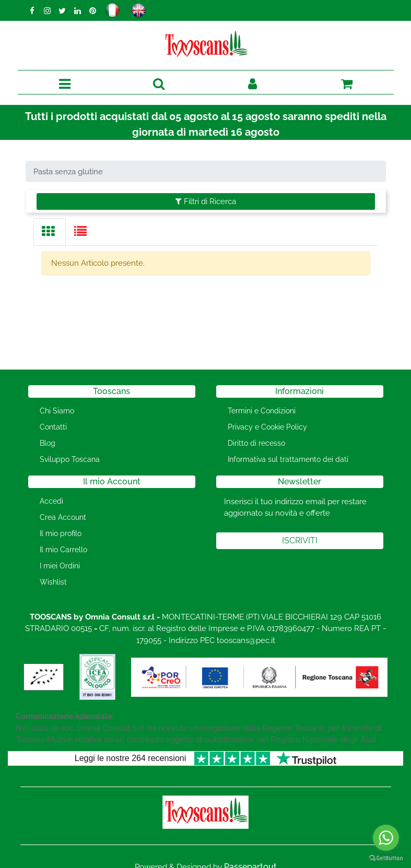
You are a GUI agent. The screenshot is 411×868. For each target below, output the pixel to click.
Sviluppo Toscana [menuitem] (70, 459)
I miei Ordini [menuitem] (60, 566)
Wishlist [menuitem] (53, 582)
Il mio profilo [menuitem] (61, 533)
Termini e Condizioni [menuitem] (262, 411)
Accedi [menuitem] (51, 501)
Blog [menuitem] (48, 443)
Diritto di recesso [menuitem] (256, 443)
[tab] (50, 232)
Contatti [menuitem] (53, 427)
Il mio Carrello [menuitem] (63, 550)
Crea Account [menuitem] (63, 517)
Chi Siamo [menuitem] (57, 411)
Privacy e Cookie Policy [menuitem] (267, 427)
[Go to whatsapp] (386, 838)
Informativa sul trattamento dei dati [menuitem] (288, 459)
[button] (300, 541)
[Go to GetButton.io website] (386, 858)
